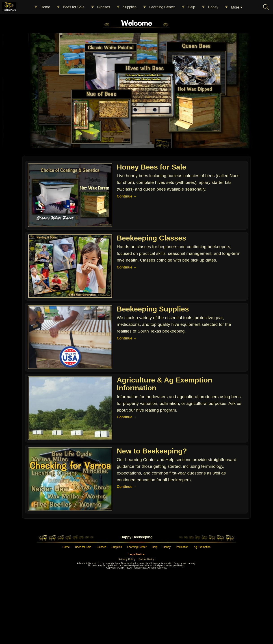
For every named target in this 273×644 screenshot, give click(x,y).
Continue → (127, 266)
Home (42, 7)
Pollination (182, 616)
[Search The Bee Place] (266, 7)
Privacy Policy (127, 629)
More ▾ (233, 7)
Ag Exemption (202, 616)
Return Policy (146, 629)
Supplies (126, 7)
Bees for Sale (70, 7)
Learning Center (159, 7)
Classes (100, 7)
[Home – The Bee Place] (135, 63)
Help (188, 7)
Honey (210, 7)
